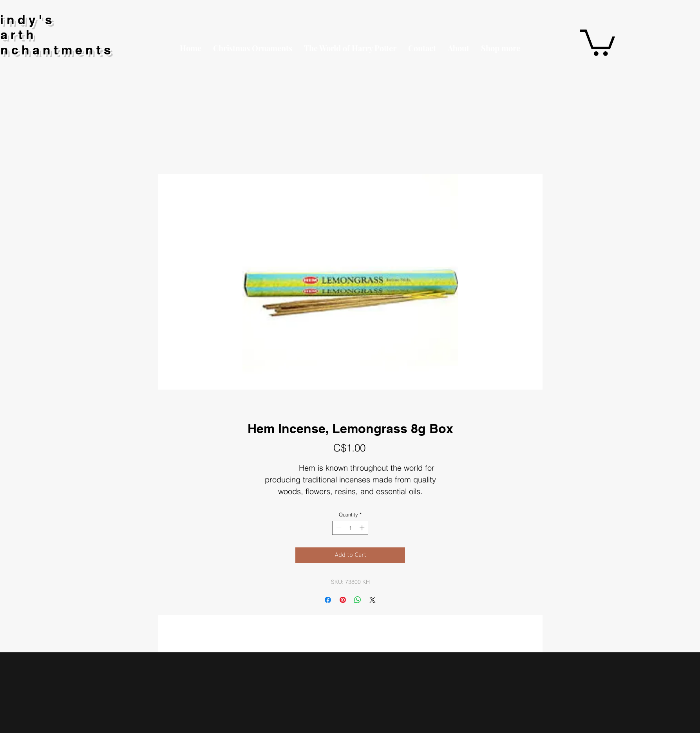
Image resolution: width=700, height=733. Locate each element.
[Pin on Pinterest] (343, 600)
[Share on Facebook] (328, 600)
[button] (501, 48)
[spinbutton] (350, 528)
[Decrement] (338, 528)
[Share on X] (373, 600)
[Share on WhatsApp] (358, 600)
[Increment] (363, 528)
